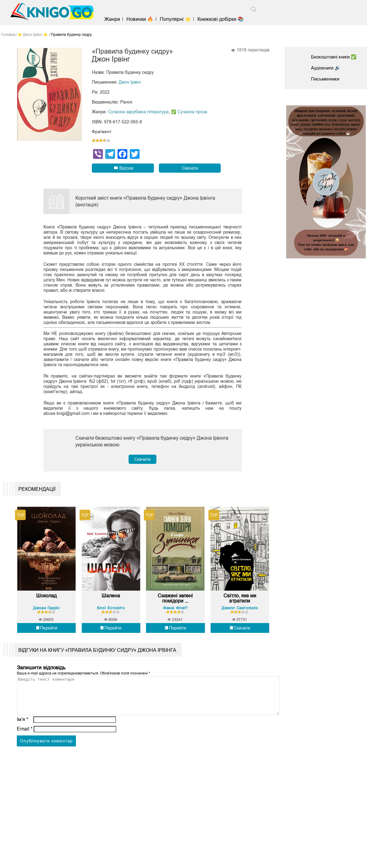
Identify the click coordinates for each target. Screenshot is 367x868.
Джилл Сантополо (240, 614)
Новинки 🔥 (143, 19)
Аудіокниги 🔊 (327, 68)
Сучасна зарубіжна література (138, 112)
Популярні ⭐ (179, 19)
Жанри (115, 19)
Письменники (326, 79)
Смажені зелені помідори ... (175, 605)
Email (25, 743)
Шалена (111, 602)
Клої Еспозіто (111, 614)
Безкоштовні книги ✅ (336, 57)
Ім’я (23, 734)
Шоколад (46, 602)
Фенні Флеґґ (175, 614)
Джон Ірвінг (130, 83)
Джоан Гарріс (46, 614)
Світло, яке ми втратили (240, 605)
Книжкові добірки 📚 (224, 19)
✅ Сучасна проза (189, 112)
